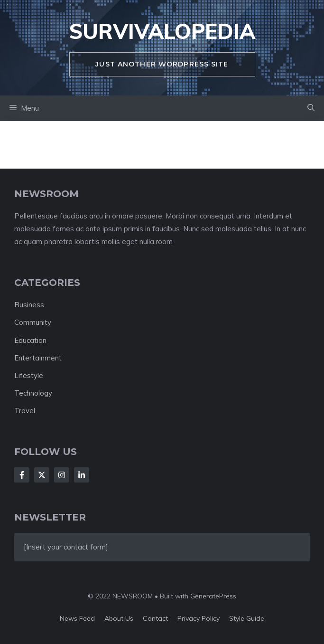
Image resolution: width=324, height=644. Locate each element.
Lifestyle (29, 375)
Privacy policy (199, 618)
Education (30, 340)
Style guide (247, 618)
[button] (311, 108)
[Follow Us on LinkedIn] (82, 475)
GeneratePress (213, 596)
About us (119, 618)
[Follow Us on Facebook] (22, 475)
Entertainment (38, 358)
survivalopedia (162, 31)
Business (29, 305)
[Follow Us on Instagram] (62, 475)
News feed (77, 618)
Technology (33, 393)
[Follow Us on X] (42, 475)
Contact (155, 618)
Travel (25, 411)
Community (33, 322)
